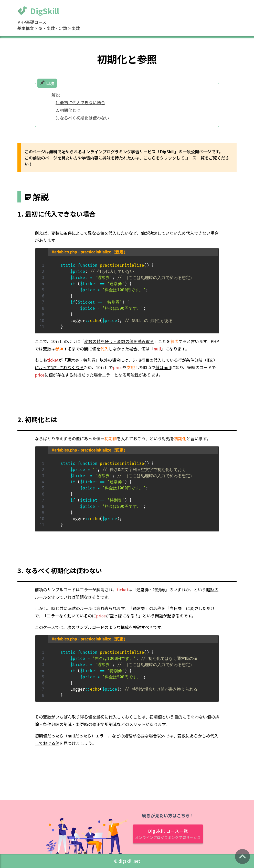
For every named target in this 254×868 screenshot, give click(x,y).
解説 (56, 95)
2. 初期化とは (68, 110)
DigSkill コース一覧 (168, 834)
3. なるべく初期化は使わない (82, 118)
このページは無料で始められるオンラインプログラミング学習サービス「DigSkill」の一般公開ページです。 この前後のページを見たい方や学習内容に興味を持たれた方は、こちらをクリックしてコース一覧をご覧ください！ (127, 158)
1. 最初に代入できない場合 (80, 102)
